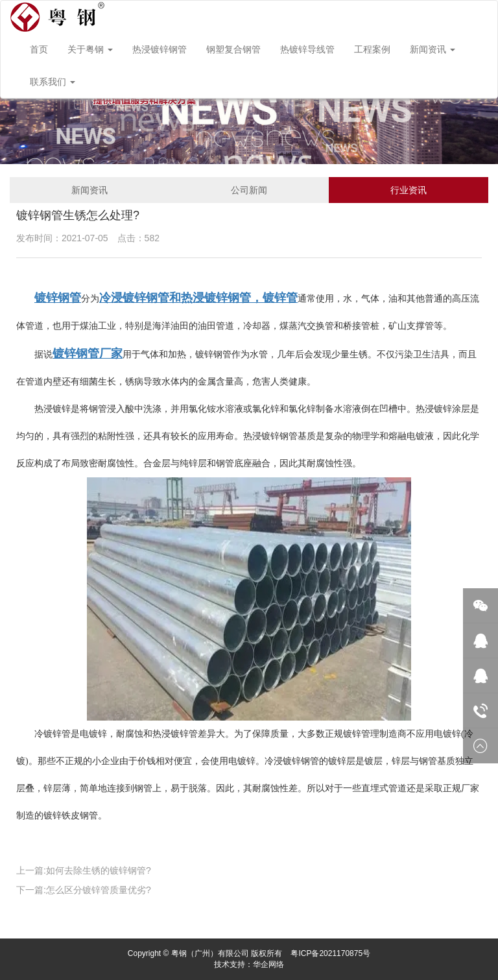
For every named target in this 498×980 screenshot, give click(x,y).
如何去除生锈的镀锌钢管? (99, 870)
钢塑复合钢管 (233, 49)
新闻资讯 (433, 49)
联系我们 (53, 82)
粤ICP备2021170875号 (330, 953)
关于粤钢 (90, 49)
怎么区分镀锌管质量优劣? (99, 890)
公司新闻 (249, 190)
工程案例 (372, 49)
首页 (39, 49)
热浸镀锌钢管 (160, 49)
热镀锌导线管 (307, 49)
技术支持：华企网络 (249, 964)
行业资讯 (409, 190)
